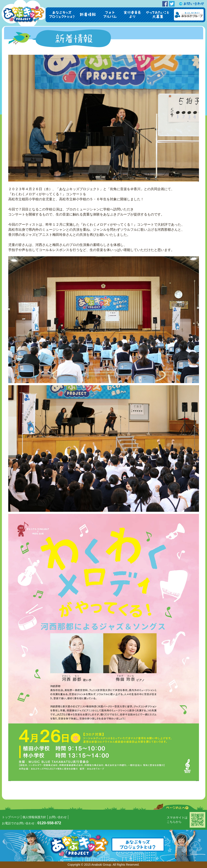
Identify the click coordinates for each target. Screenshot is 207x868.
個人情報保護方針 (34, 817)
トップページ (11, 817)
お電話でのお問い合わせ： (32, 823)
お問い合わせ (58, 817)
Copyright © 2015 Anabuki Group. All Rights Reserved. (104, 865)
